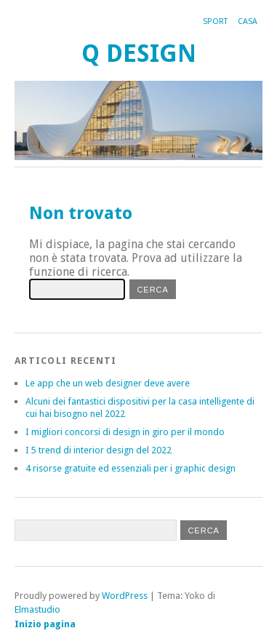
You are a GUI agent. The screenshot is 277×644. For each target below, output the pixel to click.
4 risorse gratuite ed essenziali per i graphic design (131, 468)
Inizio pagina (45, 624)
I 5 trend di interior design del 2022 (99, 450)
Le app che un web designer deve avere (108, 383)
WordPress (125, 596)
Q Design (139, 53)
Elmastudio (37, 609)
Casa (248, 21)
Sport (215, 21)
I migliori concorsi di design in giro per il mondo (125, 432)
